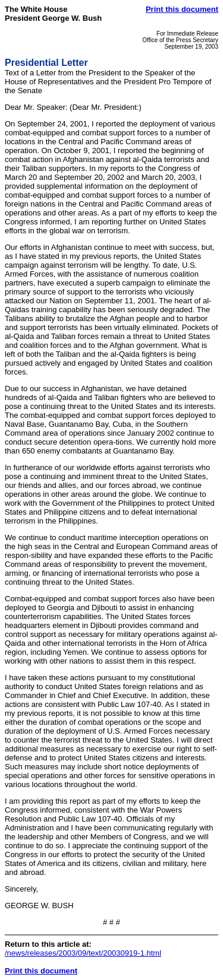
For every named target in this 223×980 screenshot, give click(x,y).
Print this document (182, 9)
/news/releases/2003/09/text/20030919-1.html (83, 953)
